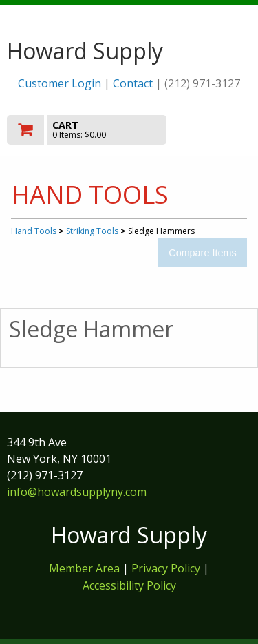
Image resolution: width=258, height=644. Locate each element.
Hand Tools (34, 231)
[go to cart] (93, 130)
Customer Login (60, 83)
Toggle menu (215, 129)
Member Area (84, 568)
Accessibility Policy (129, 585)
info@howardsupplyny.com (77, 492)
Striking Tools (92, 231)
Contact (133, 83)
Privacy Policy (167, 568)
